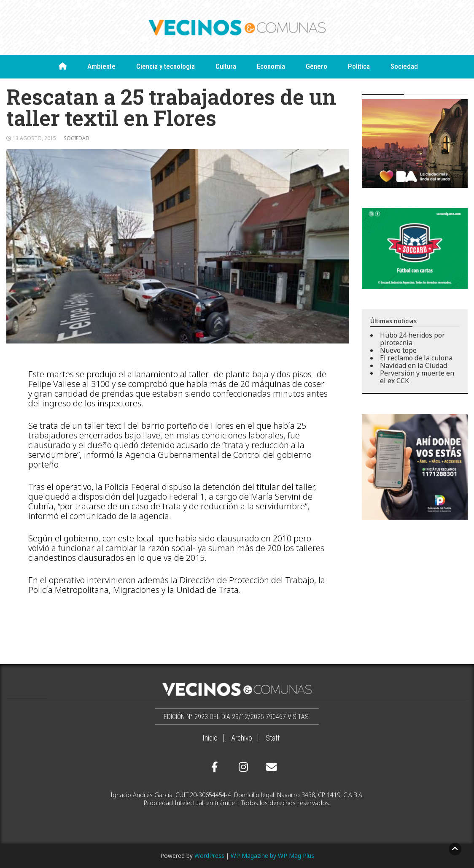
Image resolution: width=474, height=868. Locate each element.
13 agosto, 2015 (34, 138)
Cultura (226, 66)
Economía (271, 66)
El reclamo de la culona (416, 358)
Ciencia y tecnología (166, 66)
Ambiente (101, 66)
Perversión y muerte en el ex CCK (417, 377)
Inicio (210, 738)
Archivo (242, 738)
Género (316, 66)
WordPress (209, 856)
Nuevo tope (398, 350)
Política (359, 66)
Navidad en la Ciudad (413, 365)
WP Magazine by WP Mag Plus (272, 856)
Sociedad (404, 66)
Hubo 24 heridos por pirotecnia (412, 339)
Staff (273, 738)
